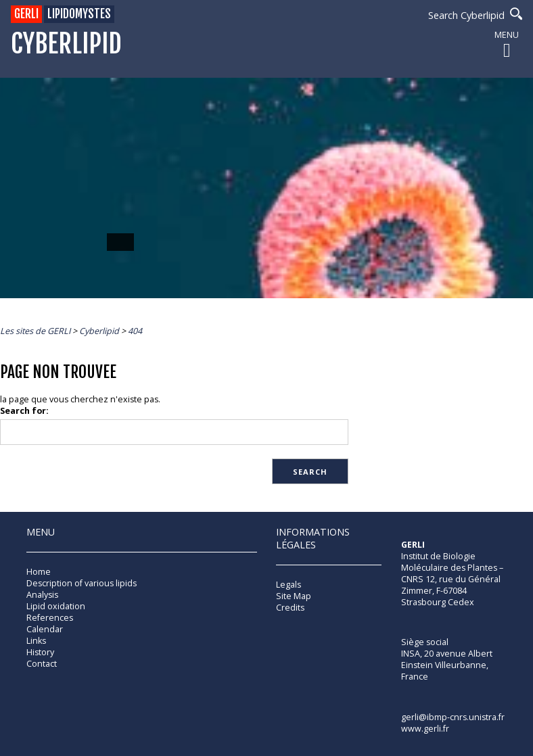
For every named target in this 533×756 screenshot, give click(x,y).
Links (36, 641)
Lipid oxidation (56, 606)
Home (39, 572)
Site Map (294, 596)
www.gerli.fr (425, 729)
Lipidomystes (79, 14)
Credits (290, 608)
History (40, 652)
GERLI (26, 14)
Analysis (42, 595)
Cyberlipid (66, 44)
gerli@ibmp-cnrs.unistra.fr (453, 717)
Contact (42, 664)
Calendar (45, 629)
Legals (288, 585)
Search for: (24, 411)
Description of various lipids (82, 583)
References (50, 618)
